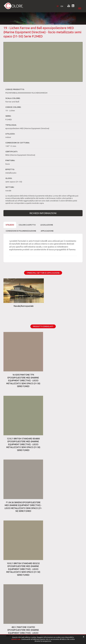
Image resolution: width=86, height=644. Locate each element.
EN (61, 6)
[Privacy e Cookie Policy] (12, 632)
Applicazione (47, 230)
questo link (16, 639)
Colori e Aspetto (27, 224)
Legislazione (47, 224)
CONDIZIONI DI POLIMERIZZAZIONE (21, 230)
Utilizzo (10, 224)
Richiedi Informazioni (43, 213)
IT (56, 6)
